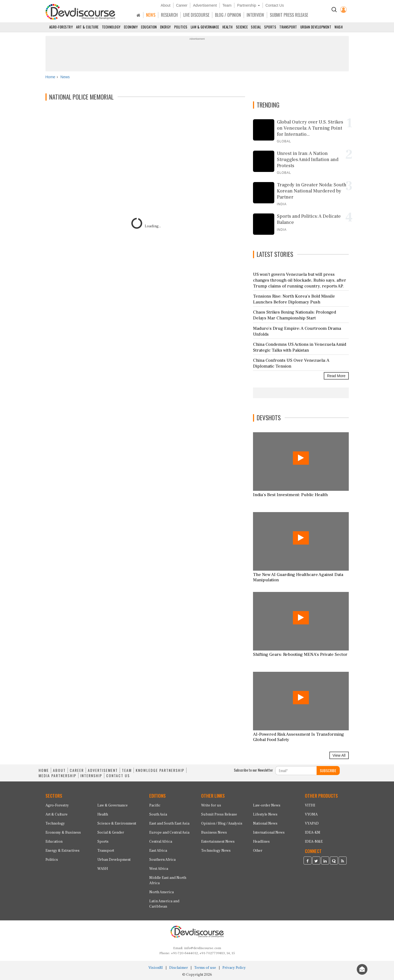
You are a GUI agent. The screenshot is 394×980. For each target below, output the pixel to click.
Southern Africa (162, 860)
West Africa (159, 869)
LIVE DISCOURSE (196, 15)
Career (182, 5)
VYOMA (311, 814)
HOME (44, 770)
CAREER (77, 770)
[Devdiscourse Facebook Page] (308, 861)
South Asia (158, 814)
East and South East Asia (169, 823)
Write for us (211, 805)
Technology (111, 27)
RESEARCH (169, 15)
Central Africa (161, 842)
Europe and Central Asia (169, 833)
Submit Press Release (219, 814)
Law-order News (267, 805)
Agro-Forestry (61, 27)
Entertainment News (218, 842)
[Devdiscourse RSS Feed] (343, 861)
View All (339, 755)
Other (258, 851)
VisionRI (156, 968)
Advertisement (205, 5)
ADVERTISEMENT (103, 770)
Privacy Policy (234, 968)
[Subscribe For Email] (296, 771)
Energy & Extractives (63, 851)
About (166, 5)
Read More (336, 376)
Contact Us (275, 5)
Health (228, 27)
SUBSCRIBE (328, 770)
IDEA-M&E (314, 842)
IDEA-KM (313, 833)
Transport (288, 27)
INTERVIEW (255, 15)
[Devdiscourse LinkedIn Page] (325, 861)
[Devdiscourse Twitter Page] (316, 861)
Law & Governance (205, 27)
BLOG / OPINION (228, 15)
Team (227, 5)
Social (256, 27)
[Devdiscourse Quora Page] (334, 861)
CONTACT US (118, 776)
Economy (131, 27)
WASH (339, 27)
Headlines (261, 842)
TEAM (127, 770)
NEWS (151, 15)
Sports (270, 27)
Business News (214, 833)
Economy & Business (63, 833)
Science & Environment (117, 823)
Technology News (216, 851)
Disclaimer (179, 968)
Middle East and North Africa (168, 880)
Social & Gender (111, 833)
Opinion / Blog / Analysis (222, 823)
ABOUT (59, 770)
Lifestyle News (265, 814)
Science (242, 27)
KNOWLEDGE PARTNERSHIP (160, 770)
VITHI (310, 805)
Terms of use (205, 968)
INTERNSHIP (91, 776)
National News (265, 823)
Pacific (155, 805)
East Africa (158, 851)
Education (149, 27)
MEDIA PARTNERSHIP (57, 776)
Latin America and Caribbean (164, 904)
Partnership (248, 5)
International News (269, 833)
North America (161, 892)
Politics (181, 27)
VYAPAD (312, 823)
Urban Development (316, 27)
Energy (166, 27)
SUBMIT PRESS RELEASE (289, 15)
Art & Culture (87, 27)
